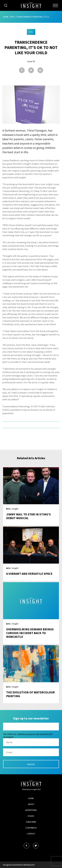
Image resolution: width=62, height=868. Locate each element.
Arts (12, 17)
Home (6, 17)
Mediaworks (29, 865)
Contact (31, 834)
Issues (31, 816)
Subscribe (31, 822)
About (31, 804)
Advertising (31, 810)
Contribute (31, 828)
